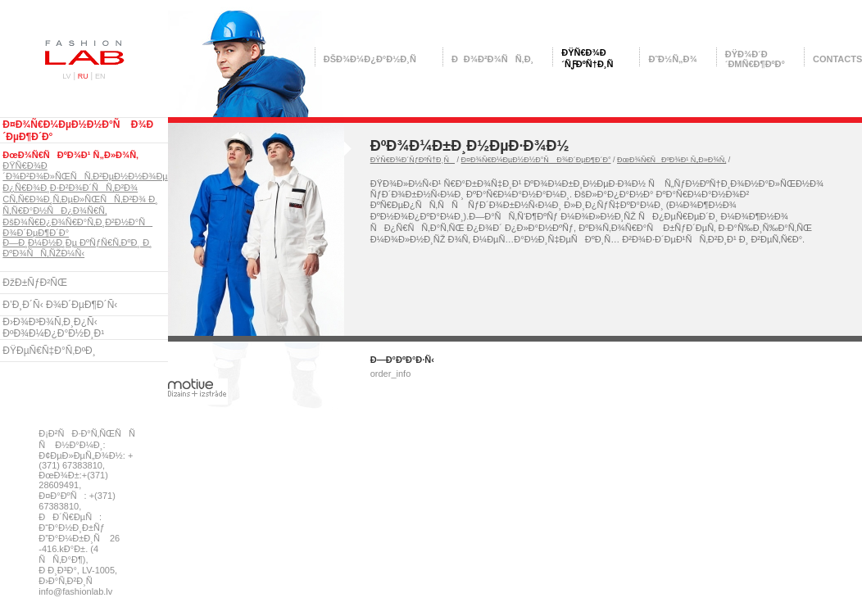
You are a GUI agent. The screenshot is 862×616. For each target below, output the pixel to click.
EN (100, 76)
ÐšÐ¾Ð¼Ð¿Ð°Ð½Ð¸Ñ (374, 59)
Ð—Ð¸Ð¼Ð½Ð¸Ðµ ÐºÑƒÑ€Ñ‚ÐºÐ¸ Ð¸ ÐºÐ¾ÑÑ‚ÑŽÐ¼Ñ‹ (77, 248)
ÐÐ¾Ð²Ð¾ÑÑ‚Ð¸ (492, 59)
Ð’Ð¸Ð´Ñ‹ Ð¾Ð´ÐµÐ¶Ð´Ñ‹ (60, 305)
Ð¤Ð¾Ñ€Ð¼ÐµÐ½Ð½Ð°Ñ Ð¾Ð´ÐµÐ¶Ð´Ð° (536, 160)
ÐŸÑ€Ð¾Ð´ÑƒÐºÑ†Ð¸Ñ (413, 160)
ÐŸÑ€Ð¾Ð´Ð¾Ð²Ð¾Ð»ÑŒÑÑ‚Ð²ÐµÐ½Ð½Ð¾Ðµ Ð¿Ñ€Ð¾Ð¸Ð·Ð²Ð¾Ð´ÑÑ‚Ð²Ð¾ (85, 177)
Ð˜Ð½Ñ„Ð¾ (672, 59)
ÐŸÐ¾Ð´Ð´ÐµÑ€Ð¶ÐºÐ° (755, 59)
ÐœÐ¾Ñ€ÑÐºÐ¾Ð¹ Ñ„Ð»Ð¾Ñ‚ (70, 155)
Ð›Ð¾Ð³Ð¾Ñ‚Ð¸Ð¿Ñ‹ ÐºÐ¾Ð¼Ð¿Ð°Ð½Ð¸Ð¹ (53, 328)
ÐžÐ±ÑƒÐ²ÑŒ (35, 283)
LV (66, 76)
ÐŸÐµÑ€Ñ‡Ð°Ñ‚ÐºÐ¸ (49, 351)
